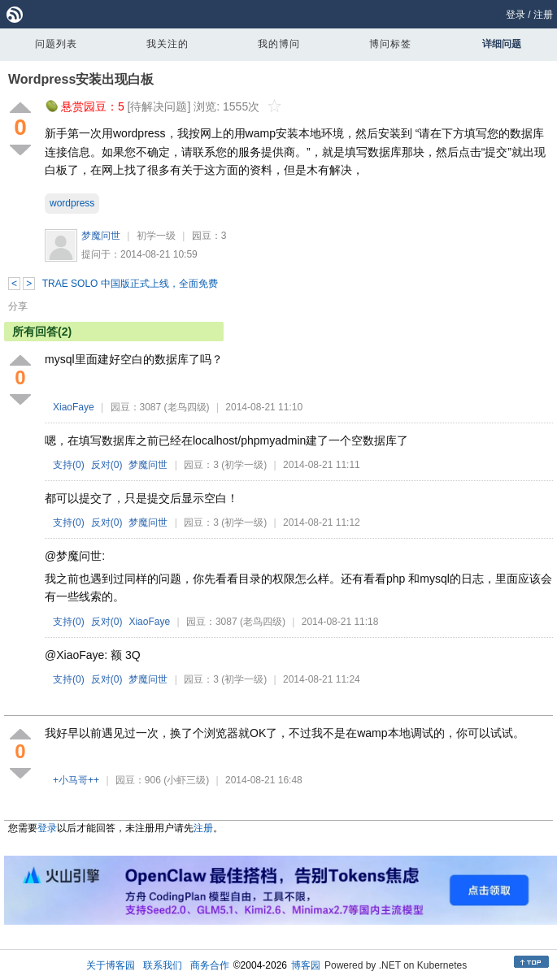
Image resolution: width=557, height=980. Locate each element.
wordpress (72, 203)
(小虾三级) (186, 780)
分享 (18, 306)
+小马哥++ (76, 780)
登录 (516, 15)
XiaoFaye (74, 407)
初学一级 (156, 236)
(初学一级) (244, 465)
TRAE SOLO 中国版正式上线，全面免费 (130, 284)
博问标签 (390, 44)
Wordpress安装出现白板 (81, 79)
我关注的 (168, 44)
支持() (69, 465)
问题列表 (56, 44)
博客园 (306, 965)
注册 (543, 15)
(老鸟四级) (187, 407)
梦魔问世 (101, 236)
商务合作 (210, 965)
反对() (107, 465)
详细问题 (502, 44)
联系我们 (163, 965)
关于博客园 (111, 965)
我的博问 (279, 44)
